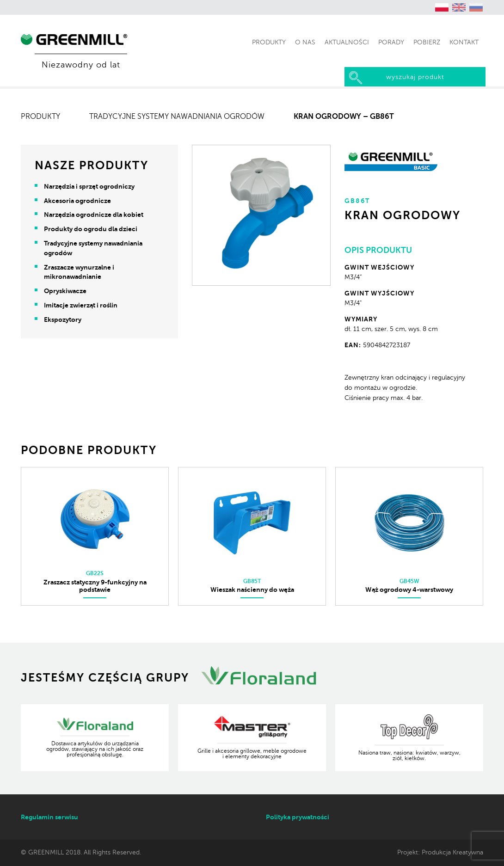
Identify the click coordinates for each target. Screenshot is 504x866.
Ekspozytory (63, 319)
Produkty (40, 117)
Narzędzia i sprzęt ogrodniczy (89, 186)
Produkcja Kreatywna (452, 852)
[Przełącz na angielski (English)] (459, 7)
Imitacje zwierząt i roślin (81, 305)
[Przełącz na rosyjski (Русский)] (476, 7)
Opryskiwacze (65, 291)
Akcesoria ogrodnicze (77, 201)
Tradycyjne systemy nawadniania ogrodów (177, 117)
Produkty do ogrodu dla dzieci (91, 229)
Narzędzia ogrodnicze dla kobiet (94, 215)
